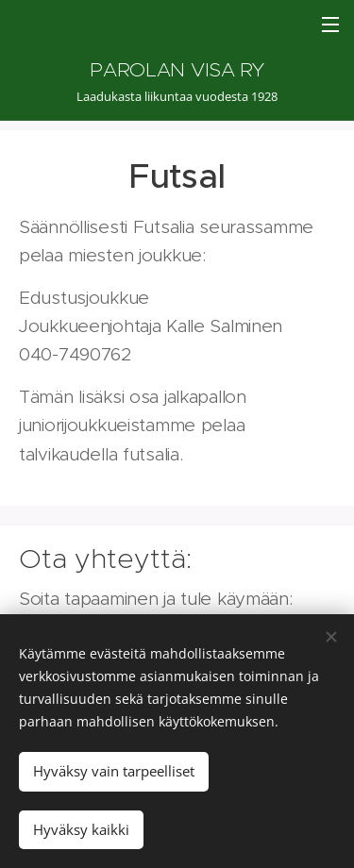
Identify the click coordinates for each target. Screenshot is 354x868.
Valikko (330, 25)
